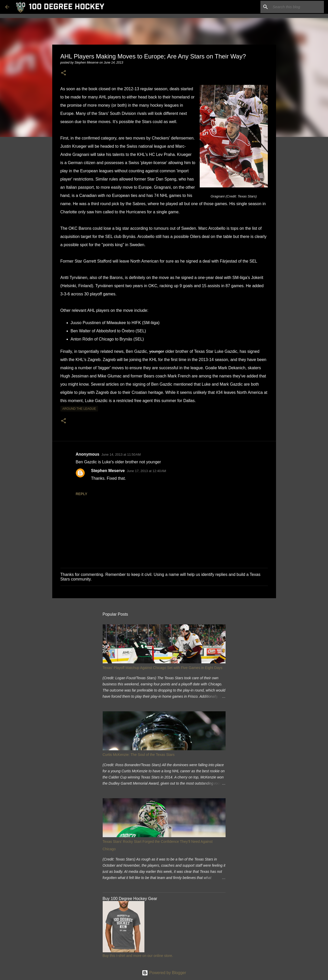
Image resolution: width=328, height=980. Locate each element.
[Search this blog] (297, 7)
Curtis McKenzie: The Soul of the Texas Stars (139, 755)
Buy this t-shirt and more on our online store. (138, 956)
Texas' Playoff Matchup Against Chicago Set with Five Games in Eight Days (163, 668)
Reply (82, 494)
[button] (64, 73)
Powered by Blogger (164, 973)
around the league (79, 409)
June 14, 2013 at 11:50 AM (121, 454)
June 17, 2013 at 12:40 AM (146, 471)
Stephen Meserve (108, 471)
